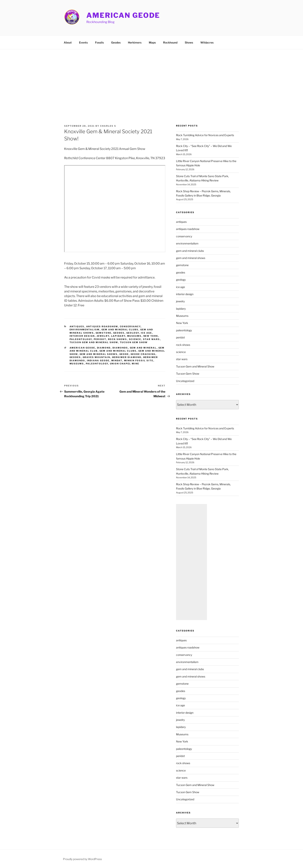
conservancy (130, 326)
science (135, 339)
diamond (104, 348)
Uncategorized (185, 381)
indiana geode (98, 361)
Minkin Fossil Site (139, 361)
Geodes (116, 42)
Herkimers (135, 42)
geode (124, 354)
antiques (77, 326)
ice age (146, 333)
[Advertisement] (151, 78)
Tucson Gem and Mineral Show (94, 342)
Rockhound (170, 42)
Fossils (99, 42)
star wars (151, 339)
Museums (134, 336)
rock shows (118, 339)
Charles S (108, 126)
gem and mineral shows (99, 354)
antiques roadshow (102, 326)
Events (83, 42)
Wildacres (207, 42)
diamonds (120, 348)
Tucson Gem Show (134, 342)
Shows (189, 42)
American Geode (123, 15)
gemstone (104, 333)
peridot (100, 339)
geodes (119, 333)
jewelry (103, 336)
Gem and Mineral (143, 348)
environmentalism (85, 330)
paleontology (81, 339)
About (68, 42)
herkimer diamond (127, 357)
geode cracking (143, 354)
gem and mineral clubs (120, 330)
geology (133, 333)
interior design (82, 336)
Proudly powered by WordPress (82, 859)
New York (151, 336)
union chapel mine (125, 364)
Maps (152, 42)
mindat (117, 361)
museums (77, 364)
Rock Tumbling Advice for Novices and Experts (205, 135)
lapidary (118, 336)
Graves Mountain (97, 357)
